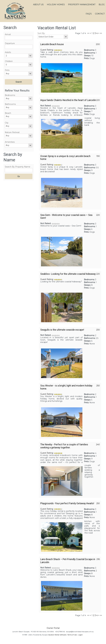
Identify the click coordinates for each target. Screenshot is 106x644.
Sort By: (41, 33)
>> (101, 33)
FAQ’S (89, 14)
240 (98, 445)
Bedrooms (10, 95)
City (7, 123)
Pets (7, 70)
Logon (80, 635)
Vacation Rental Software (57, 635)
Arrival (8, 34)
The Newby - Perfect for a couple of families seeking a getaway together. (64, 446)
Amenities (10, 142)
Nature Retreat (12, 132)
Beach (8, 113)
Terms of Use (72, 635)
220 (98, 100)
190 (98, 156)
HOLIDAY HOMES (56, 5)
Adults (8, 52)
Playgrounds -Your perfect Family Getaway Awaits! (67, 503)
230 (98, 330)
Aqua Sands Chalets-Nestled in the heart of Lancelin (68, 100)
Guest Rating (47, 50)
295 (98, 559)
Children (9, 61)
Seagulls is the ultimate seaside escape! (62, 330)
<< (88, 33)
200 (98, 44)
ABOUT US (38, 5)
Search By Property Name (18, 167)
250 (98, 386)
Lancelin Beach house (52, 44)
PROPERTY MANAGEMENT (82, 5)
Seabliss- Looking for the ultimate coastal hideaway (68, 274)
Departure (10, 43)
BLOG (102, 5)
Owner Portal (53, 628)
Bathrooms (10, 104)
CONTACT (100, 14)
